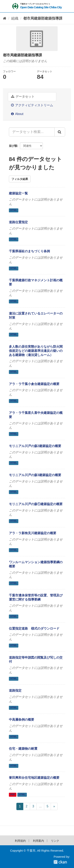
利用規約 (20, 841)
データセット (23, 96)
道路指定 (15, 691)
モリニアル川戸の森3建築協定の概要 (35, 475)
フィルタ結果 (20, 179)
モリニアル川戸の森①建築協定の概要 (36, 504)
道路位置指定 (18, 222)
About (17, 114)
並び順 (13, 146)
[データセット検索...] (32, 132)
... (40, 806)
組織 (15, 18)
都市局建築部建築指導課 (43, 18)
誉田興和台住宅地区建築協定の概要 (34, 778)
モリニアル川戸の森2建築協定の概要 (35, 446)
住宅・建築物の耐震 (23, 749)
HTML (14, 210)
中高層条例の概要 (22, 720)
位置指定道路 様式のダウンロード (34, 628)
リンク (55, 841)
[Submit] (60, 132)
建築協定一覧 (18, 193)
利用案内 (38, 841)
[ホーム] (5, 18)
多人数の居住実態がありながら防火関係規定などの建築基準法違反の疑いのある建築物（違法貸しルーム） (36, 351)
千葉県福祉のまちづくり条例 (29, 251)
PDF (13, 795)
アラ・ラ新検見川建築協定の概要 (33, 533)
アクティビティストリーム (32, 105)
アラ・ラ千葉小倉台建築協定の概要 (34, 384)
